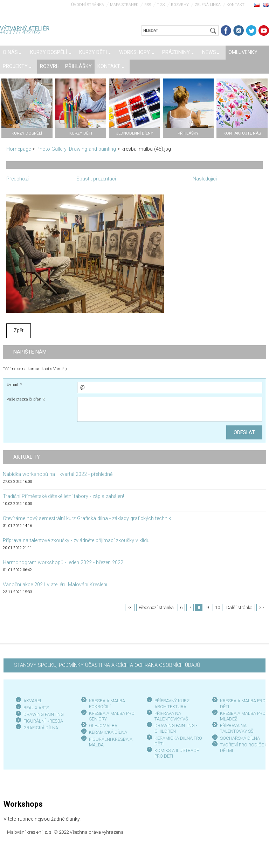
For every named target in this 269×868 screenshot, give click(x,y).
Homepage (19, 149)
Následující (205, 179)
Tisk (161, 5)
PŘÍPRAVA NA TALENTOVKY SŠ (237, 728)
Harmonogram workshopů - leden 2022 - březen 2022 (63, 563)
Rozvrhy (180, 5)
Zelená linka (208, 5)
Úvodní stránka (88, 5)
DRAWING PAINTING (44, 714)
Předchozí (18, 179)
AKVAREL (33, 701)
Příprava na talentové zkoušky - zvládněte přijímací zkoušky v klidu (76, 541)
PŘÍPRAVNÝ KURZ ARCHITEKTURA (172, 703)
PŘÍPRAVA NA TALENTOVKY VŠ (171, 716)
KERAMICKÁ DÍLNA (108, 732)
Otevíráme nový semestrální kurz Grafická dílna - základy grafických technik (87, 518)
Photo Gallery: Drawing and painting (76, 149)
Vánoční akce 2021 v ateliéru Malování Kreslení (55, 585)
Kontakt (236, 5)
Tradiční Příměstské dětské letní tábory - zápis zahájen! (63, 496)
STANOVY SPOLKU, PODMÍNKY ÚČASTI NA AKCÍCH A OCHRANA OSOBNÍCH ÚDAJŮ (107, 665)
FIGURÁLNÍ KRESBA (43, 721)
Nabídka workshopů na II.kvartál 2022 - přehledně (58, 474)
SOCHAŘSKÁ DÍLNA (240, 738)
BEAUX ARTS (36, 708)
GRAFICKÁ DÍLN (39, 728)
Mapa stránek (124, 5)
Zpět (19, 331)
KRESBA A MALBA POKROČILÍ (107, 703)
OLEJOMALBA (103, 726)
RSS (148, 5)
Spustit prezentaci (96, 179)
